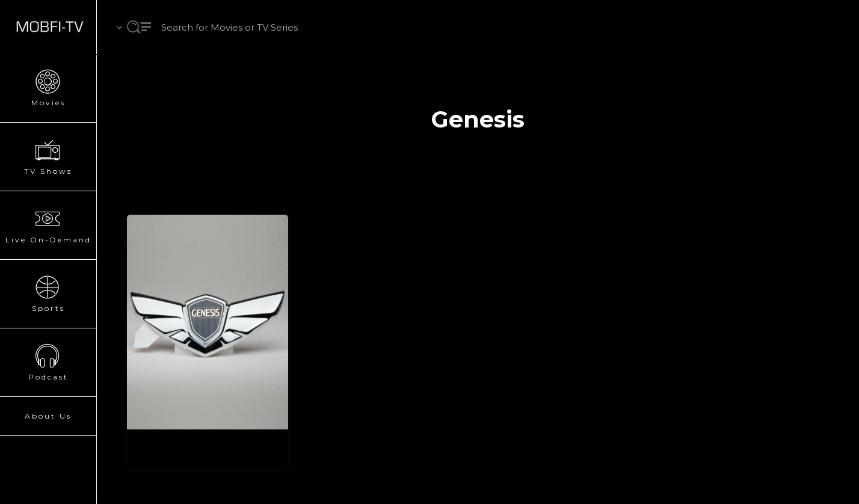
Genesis (165, 450)
